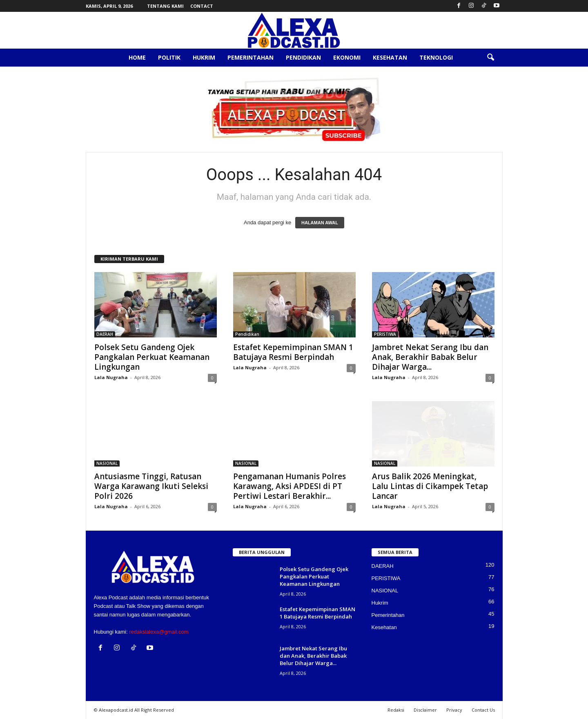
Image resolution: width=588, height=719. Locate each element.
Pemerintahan (251, 57)
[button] (490, 58)
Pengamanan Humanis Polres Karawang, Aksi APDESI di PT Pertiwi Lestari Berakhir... (290, 486)
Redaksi (396, 710)
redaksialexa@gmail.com (159, 632)
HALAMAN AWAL (320, 223)
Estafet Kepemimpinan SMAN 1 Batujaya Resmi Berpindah (293, 352)
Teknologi (436, 57)
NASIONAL (107, 463)
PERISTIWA (385, 334)
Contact (202, 6)
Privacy (454, 710)
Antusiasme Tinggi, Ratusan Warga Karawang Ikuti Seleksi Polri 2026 (151, 486)
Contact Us (483, 710)
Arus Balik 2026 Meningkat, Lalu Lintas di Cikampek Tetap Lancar (430, 486)
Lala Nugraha (111, 377)
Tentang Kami (165, 6)
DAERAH (105, 334)
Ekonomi (347, 57)
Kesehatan (390, 57)
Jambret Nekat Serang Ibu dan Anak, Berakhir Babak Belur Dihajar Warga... (430, 357)
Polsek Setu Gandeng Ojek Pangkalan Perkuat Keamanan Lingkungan (152, 357)
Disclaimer (425, 710)
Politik (169, 57)
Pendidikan (303, 57)
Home (137, 57)
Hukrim (204, 57)
